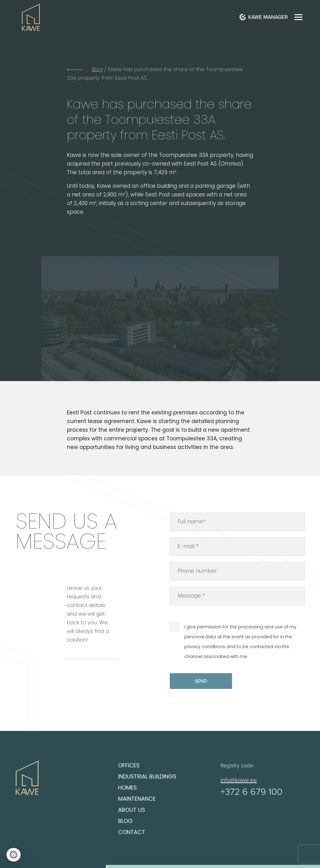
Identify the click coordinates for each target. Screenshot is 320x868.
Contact (132, 833)
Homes (127, 788)
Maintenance (137, 799)
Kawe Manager (264, 17)
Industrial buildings (147, 777)
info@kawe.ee (239, 780)
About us (132, 810)
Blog (97, 70)
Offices (129, 766)
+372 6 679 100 (251, 791)
